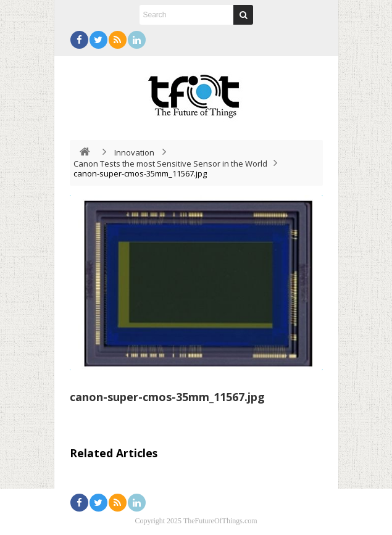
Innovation (134, 152)
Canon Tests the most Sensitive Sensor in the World (170, 164)
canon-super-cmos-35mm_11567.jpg (167, 397)
